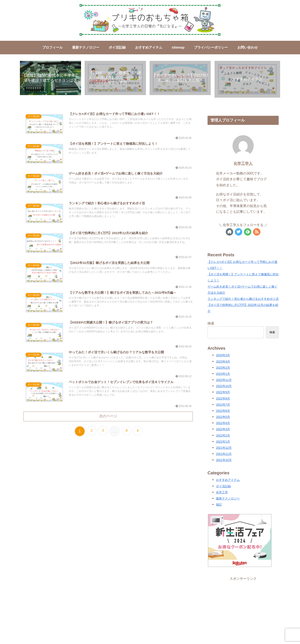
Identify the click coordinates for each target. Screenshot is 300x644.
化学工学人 (243, 164)
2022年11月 (224, 380)
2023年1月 (223, 374)
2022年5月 (223, 417)
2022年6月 (223, 411)
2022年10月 (224, 387)
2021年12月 (224, 448)
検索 (211, 324)
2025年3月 (223, 356)
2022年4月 (223, 424)
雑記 (219, 505)
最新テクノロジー (228, 499)
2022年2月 (223, 436)
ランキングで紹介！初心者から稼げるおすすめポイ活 (243, 299)
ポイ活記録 (223, 486)
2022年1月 (223, 442)
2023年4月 (223, 362)
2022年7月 (223, 405)
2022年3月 (223, 430)
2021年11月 (224, 454)
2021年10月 (224, 460)
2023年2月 (223, 368)
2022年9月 (223, 393)
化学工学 (222, 493)
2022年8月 (223, 399)
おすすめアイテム (228, 480)
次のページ (108, 420)
